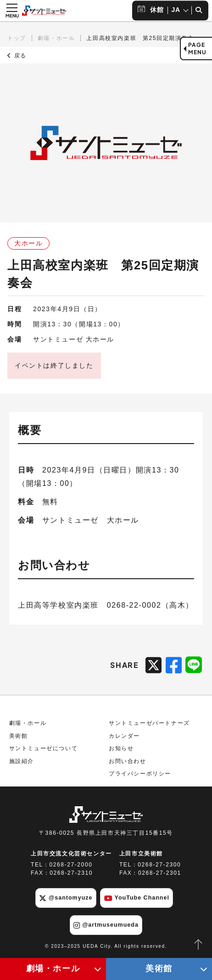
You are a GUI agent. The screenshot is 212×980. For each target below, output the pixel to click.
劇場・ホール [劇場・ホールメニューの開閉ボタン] (53, 969)
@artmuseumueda (106, 925)
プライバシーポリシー (140, 774)
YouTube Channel (137, 898)
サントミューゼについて (44, 748)
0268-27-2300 (159, 865)
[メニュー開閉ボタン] (12, 11)
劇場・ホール (56, 38)
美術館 (19, 736)
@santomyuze (66, 898)
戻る (17, 56)
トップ (17, 38)
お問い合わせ (128, 761)
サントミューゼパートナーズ (149, 723)
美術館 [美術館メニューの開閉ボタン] (159, 969)
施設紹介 (22, 761)
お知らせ (121, 748)
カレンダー (124, 736)
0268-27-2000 (71, 865)
